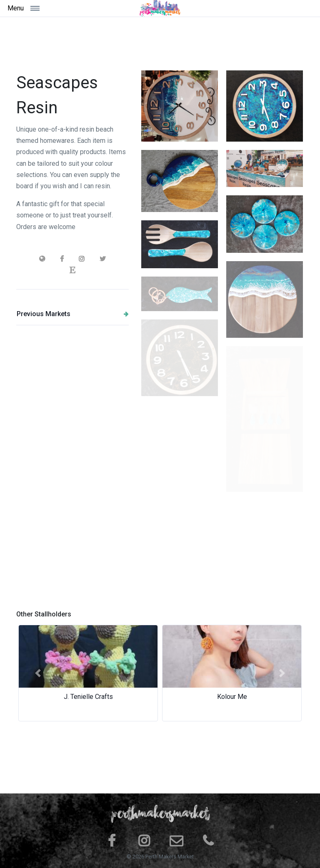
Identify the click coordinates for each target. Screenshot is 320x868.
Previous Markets (73, 314)
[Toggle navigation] (45, 8)
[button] (38, 673)
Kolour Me (232, 697)
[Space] (160, 8)
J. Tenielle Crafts (88, 697)
